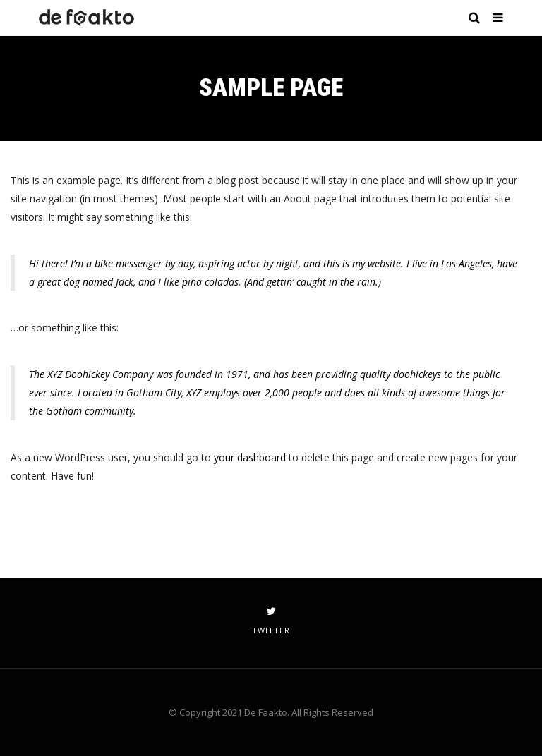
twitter (271, 621)
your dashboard (250, 457)
